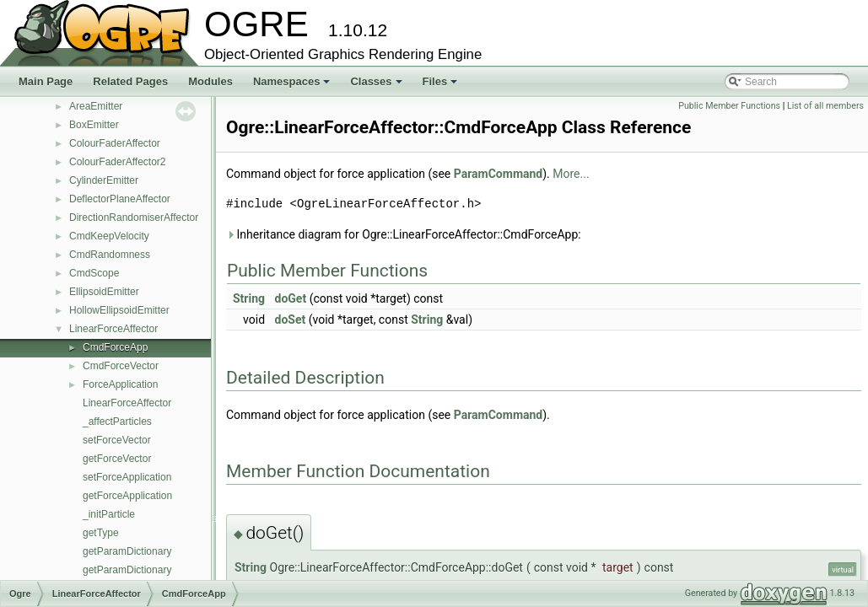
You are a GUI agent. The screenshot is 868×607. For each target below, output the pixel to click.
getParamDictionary (127, 551)
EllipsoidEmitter (104, 292)
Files (442, 86)
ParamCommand (499, 174)
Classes (377, 86)
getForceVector (117, 459)
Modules (210, 81)
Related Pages (130, 81)
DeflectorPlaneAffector (120, 199)
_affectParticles (117, 422)
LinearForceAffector (113, 329)
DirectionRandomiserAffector (134, 218)
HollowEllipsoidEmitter (119, 310)
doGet (291, 298)
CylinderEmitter (104, 180)
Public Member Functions (729, 106)
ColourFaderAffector (115, 143)
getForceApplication (127, 496)
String (249, 298)
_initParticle (109, 514)
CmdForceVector (121, 366)
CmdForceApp (115, 347)
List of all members (825, 106)
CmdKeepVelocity (109, 236)
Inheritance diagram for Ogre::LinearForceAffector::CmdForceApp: (404, 234)
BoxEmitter (94, 125)
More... (571, 174)
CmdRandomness (110, 255)
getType (101, 533)
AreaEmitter (96, 106)
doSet (291, 320)
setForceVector (117, 440)
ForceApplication (120, 384)
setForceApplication (127, 477)
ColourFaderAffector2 (118, 162)
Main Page (46, 81)
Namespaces (293, 86)
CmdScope (94, 273)
